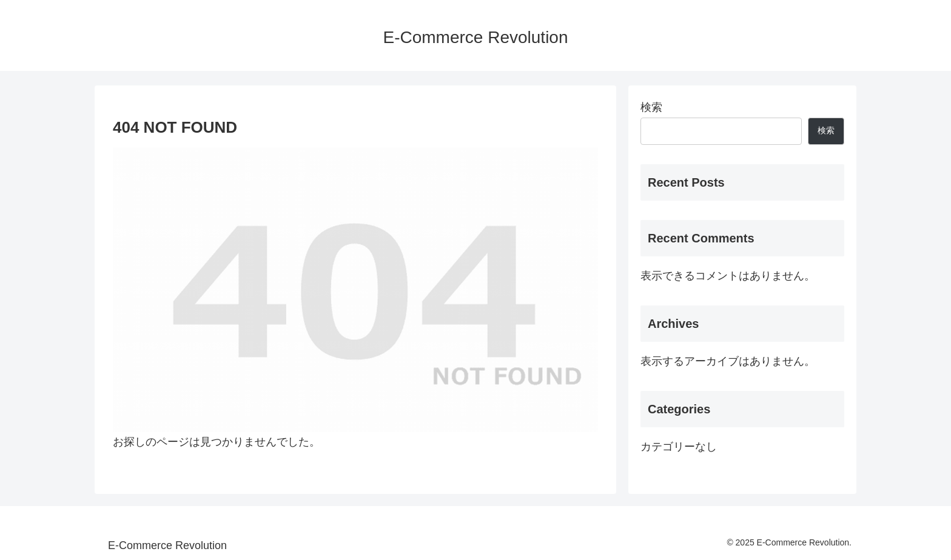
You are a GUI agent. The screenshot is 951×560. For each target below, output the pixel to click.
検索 (651, 107)
